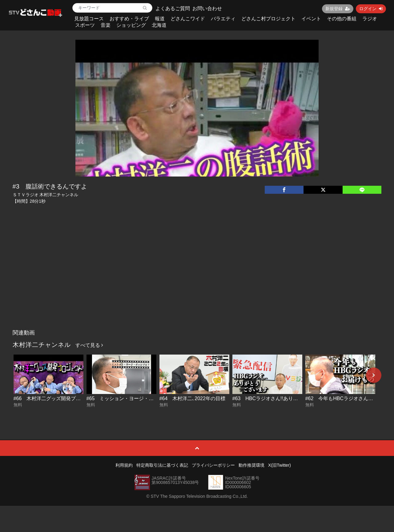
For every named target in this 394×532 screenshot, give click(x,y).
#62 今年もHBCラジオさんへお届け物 (349, 398)
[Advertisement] (197, 280)
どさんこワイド (188, 19)
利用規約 (124, 465)
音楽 (106, 25)
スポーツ (85, 25)
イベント (311, 19)
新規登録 (338, 9)
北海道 (159, 25)
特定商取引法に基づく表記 (162, 465)
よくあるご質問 (173, 8)
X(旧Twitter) (279, 465)
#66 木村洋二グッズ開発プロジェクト (57, 398)
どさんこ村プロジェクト (268, 19)
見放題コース (89, 19)
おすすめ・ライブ (129, 19)
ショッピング (131, 25)
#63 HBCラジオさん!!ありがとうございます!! (284, 398)
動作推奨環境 (251, 465)
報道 (160, 19)
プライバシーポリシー (213, 465)
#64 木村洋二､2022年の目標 (192, 398)
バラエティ (223, 19)
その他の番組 (342, 19)
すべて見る (89, 345)
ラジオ (370, 19)
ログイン (371, 9)
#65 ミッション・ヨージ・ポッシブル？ (133, 398)
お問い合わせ (207, 8)
